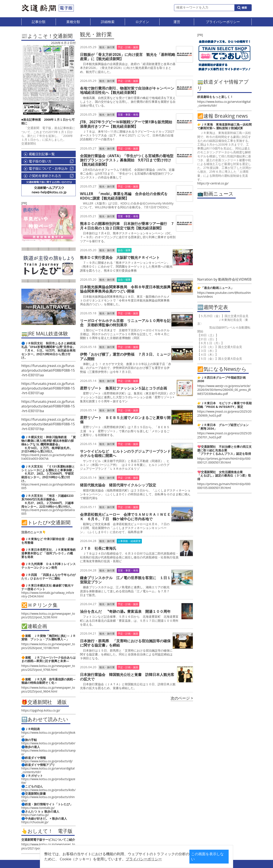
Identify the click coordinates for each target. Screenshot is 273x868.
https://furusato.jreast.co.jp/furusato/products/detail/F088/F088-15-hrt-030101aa (48, 370)
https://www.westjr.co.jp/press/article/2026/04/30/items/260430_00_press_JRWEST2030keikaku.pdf (224, 390)
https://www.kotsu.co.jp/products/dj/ (47, 761)
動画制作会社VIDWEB (235, 279)
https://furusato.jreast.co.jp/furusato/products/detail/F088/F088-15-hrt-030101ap (48, 388)
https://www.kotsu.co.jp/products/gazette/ (48, 781)
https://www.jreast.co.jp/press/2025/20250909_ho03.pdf (224, 413)
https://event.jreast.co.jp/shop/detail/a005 (48, 486)
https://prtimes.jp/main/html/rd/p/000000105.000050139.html (224, 486)
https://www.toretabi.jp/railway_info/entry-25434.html (48, 594)
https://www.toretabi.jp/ (38, 808)
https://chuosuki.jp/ (35, 822)
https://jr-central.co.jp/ (213, 183)
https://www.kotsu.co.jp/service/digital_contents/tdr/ (48, 770)
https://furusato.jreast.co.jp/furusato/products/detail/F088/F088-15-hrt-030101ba (48, 406)
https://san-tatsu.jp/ (35, 815)
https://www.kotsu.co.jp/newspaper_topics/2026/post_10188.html (48, 646)
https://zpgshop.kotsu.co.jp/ (41, 710)
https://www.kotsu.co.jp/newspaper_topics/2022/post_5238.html (48, 615)
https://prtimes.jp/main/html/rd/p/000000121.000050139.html (224, 460)
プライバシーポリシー (130, 859)
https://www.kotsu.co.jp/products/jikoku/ (48, 734)
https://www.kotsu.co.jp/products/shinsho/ (48, 799)
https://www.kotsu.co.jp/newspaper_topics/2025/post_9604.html (48, 689)
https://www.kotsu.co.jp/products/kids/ (48, 790)
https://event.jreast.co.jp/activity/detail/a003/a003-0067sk (48, 457)
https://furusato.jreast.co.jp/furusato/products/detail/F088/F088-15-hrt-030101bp (48, 424)
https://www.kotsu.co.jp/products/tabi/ (48, 743)
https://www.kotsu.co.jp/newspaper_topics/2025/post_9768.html (48, 668)
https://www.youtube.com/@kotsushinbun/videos (224, 295)
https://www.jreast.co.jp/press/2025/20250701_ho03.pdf (224, 435)
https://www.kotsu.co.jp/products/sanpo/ (49, 752)
